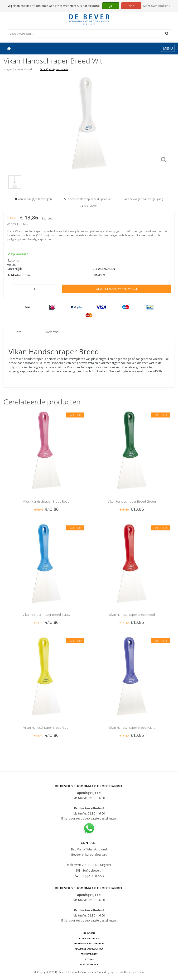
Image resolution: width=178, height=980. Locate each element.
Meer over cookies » (157, 6)
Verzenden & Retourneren (89, 944)
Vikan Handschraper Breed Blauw (46, 615)
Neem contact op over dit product (90, 199)
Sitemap (89, 959)
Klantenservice (89, 964)
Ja (111, 6)
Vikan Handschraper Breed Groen (132, 501)
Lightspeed (116, 972)
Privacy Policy (89, 954)
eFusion (140, 972)
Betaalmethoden (89, 938)
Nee (131, 6)
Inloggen (89, 933)
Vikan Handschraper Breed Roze (46, 501)
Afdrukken (91, 206)
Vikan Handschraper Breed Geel (46, 728)
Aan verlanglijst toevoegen (35, 199)
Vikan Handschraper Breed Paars (132, 728)
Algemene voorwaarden (89, 949)
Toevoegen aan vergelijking (145, 199)
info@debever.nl (92, 871)
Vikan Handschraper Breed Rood (132, 615)
